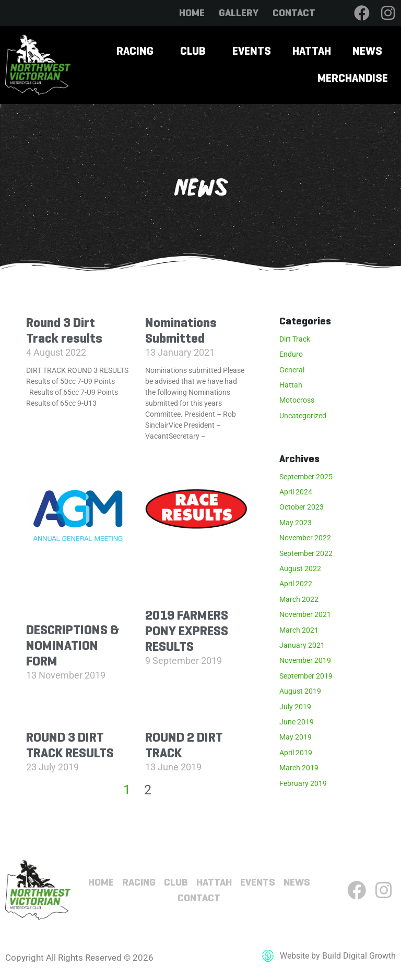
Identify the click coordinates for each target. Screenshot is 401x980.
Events (252, 51)
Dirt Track (295, 339)
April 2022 (296, 584)
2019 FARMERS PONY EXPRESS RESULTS (187, 631)
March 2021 (299, 630)
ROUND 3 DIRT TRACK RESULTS (70, 745)
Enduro (291, 354)
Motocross (297, 400)
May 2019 (296, 737)
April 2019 (296, 753)
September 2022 (306, 553)
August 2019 (300, 691)
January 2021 (302, 645)
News (367, 51)
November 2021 (305, 614)
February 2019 (303, 783)
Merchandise (353, 78)
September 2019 (306, 676)
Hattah (312, 51)
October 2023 (302, 507)
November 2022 (305, 538)
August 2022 (300, 568)
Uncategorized (303, 416)
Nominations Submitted (181, 330)
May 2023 (296, 523)
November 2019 (305, 660)
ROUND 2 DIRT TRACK (184, 745)
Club (193, 51)
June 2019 (297, 722)
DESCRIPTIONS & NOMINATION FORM (73, 645)
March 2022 (299, 599)
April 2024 (296, 492)
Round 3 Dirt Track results (64, 330)
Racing (135, 51)
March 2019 (299, 768)
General (292, 370)
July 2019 (295, 707)
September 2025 (306, 477)
